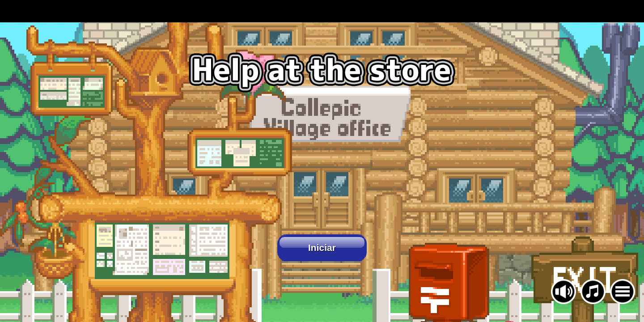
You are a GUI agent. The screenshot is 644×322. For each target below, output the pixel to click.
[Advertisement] (322, 11)
